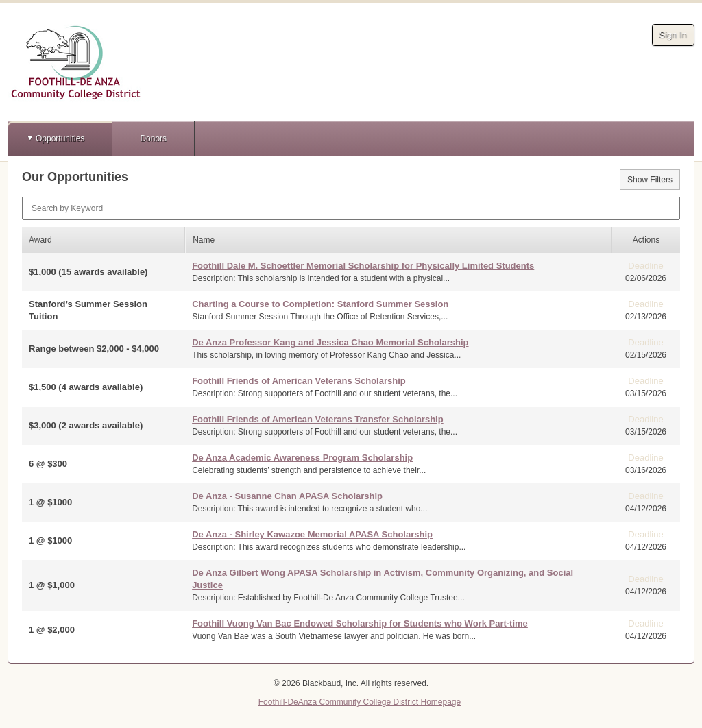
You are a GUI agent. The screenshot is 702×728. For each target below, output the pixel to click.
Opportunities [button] (60, 138)
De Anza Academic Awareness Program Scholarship (302, 458)
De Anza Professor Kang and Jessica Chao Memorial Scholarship (330, 342)
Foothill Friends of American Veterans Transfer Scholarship (318, 419)
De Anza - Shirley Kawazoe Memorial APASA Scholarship (312, 534)
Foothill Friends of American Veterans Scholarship (299, 381)
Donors (153, 138)
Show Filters (650, 180)
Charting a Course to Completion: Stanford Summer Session (320, 304)
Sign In (673, 35)
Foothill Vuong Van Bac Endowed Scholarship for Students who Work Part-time (360, 623)
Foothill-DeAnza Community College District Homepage (360, 702)
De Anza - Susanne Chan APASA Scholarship (287, 496)
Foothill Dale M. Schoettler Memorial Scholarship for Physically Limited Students (363, 266)
